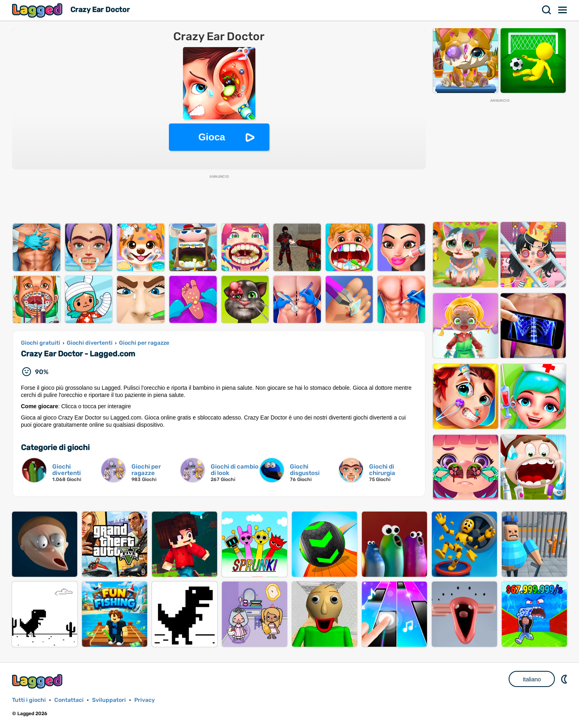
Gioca (212, 137)
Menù (563, 10)
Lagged (38, 10)
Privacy (145, 700)
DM (565, 679)
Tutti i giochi (29, 700)
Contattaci (69, 700)
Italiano (532, 679)
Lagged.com (38, 681)
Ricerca (547, 10)
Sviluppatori (109, 700)
